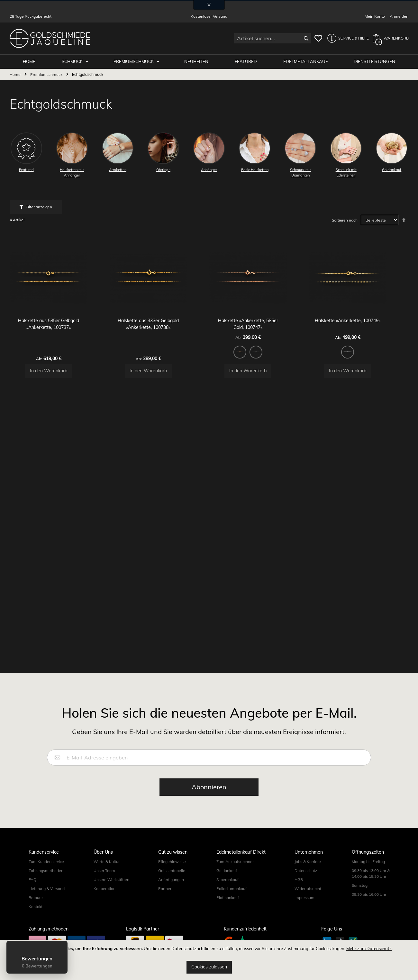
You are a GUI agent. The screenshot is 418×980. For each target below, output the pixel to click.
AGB (299, 880)
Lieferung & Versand (47, 889)
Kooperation (104, 889)
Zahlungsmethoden (46, 871)
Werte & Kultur (107, 862)
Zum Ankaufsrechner (235, 862)
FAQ (32, 880)
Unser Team (104, 871)
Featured (248, 62)
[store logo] (50, 38)
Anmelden (399, 16)
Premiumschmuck (138, 62)
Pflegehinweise (172, 862)
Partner (165, 889)
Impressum (304, 898)
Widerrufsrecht (308, 889)
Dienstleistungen (375, 62)
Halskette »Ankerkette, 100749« (359, 336)
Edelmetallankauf (307, 62)
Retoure (36, 898)
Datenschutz (306, 871)
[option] (251, 368)
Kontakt (36, 907)
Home (16, 75)
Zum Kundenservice (46, 862)
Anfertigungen (171, 880)
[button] (346, 38)
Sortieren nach (345, 220)
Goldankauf (227, 871)
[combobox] (273, 38)
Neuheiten (200, 62)
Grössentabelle (172, 871)
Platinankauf (228, 898)
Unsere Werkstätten (111, 880)
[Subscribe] (209, 787)
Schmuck (77, 62)
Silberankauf (227, 880)
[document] (209, 960)
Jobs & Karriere (308, 862)
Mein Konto (375, 16)
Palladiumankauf (232, 889)
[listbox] (259, 369)
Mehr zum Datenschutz (369, 948)
